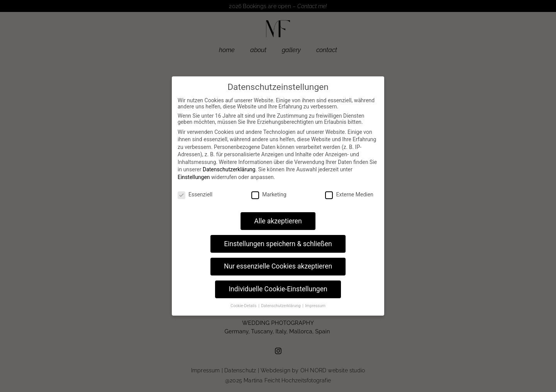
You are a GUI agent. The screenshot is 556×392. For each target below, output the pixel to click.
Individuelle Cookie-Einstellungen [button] (278, 289)
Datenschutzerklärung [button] (281, 306)
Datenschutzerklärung (229, 169)
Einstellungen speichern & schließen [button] (278, 244)
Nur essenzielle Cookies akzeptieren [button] (278, 266)
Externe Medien (349, 194)
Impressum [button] (315, 306)
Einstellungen (194, 177)
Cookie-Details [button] (244, 306)
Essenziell (195, 194)
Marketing (269, 194)
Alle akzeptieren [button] (278, 221)
